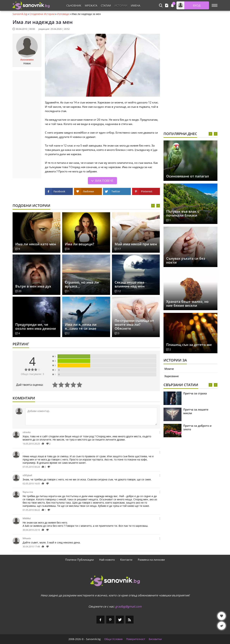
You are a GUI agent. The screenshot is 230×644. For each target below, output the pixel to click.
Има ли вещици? (80, 244)
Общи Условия (113, 639)
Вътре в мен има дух (33, 286)
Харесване (172, 376)
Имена (135, 6)
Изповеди (63, 14)
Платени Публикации (80, 560)
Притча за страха (195, 393)
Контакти (126, 560)
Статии (106, 6)
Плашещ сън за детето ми (189, 345)
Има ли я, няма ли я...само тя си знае (81, 326)
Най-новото (107, 560)
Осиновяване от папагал (188, 176)
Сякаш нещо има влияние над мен (130, 284)
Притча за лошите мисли (196, 411)
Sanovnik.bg (20, 14)
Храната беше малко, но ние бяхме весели (187, 304)
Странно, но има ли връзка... (82, 284)
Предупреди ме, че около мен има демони (36, 326)
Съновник (74, 6)
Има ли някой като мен (36, 244)
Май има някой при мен (136, 244)
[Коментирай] (91, 416)
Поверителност (136, 639)
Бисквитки (155, 639)
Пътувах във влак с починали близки (183, 213)
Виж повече (104, 181)
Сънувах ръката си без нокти (186, 260)
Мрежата (91, 6)
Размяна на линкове (151, 560)
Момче (169, 369)
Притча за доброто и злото (197, 427)
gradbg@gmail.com (128, 606)
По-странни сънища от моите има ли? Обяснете (134, 325)
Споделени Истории (42, 14)
